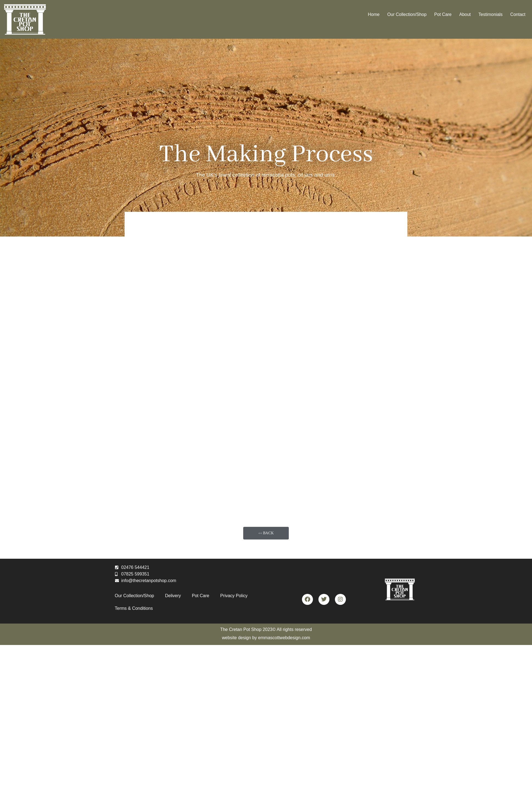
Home (374, 14)
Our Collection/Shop (407, 14)
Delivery (173, 596)
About (465, 14)
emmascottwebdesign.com (284, 638)
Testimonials (491, 14)
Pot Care (443, 14)
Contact (518, 14)
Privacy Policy (234, 596)
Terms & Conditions (134, 608)
